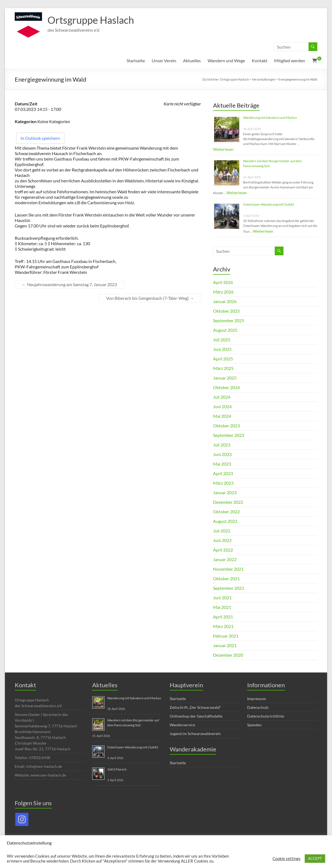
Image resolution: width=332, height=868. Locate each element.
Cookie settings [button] (287, 859)
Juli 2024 (222, 397)
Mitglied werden (290, 60)
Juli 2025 (222, 340)
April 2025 (223, 359)
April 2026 (223, 282)
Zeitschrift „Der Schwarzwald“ (195, 707)
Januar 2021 (225, 645)
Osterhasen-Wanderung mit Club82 (269, 204)
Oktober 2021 (226, 578)
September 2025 (229, 320)
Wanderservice (182, 725)
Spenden (254, 725)
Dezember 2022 (228, 502)
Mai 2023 (222, 464)
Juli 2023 (222, 445)
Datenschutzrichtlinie (266, 716)
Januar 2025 (225, 378)
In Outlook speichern (40, 138)
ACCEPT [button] (315, 858)
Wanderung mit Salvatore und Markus (270, 118)
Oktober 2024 (226, 387)
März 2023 (223, 483)
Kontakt (260, 60)
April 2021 (223, 617)
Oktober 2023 (226, 426)
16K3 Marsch (117, 769)
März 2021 (223, 626)
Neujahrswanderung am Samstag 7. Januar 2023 (69, 284)
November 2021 (228, 569)
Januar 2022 (225, 559)
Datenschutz (258, 707)
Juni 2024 (222, 406)
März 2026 (223, 292)
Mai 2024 (222, 416)
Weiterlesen (223, 149)
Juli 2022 (222, 531)
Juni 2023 (222, 454)
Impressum (257, 699)
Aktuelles (192, 60)
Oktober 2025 (226, 311)
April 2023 (223, 473)
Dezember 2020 (228, 655)
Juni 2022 (222, 540)
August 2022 (225, 521)
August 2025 (225, 330)
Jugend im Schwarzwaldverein (195, 734)
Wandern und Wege (226, 60)
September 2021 (229, 588)
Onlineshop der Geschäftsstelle (196, 716)
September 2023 (229, 435)
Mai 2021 (222, 607)
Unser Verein (164, 60)
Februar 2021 (226, 636)
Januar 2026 (225, 301)
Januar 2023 (225, 492)
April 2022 (223, 550)
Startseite (136, 60)
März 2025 (223, 368)
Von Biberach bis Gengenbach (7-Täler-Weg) (150, 298)
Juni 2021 (222, 598)
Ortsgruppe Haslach (91, 20)
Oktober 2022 (226, 512)
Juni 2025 (222, 349)
